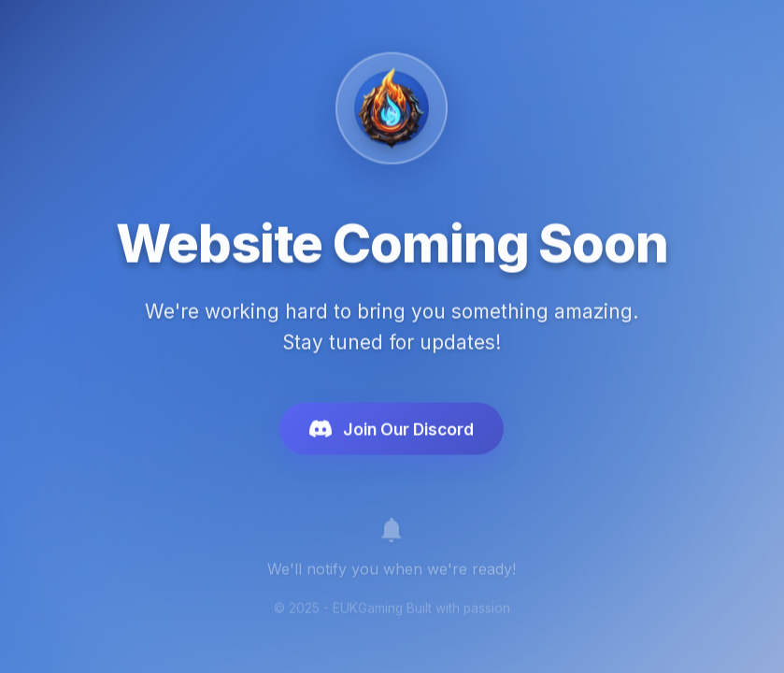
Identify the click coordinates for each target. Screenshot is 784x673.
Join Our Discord (392, 434)
